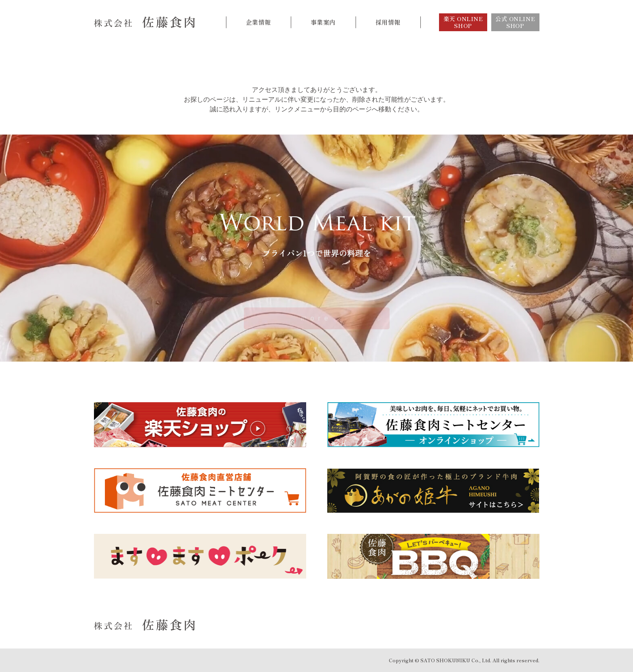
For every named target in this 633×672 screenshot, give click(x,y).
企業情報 (258, 22)
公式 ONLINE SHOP (515, 22)
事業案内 (323, 22)
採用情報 (388, 22)
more (316, 318)
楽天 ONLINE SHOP (463, 22)
